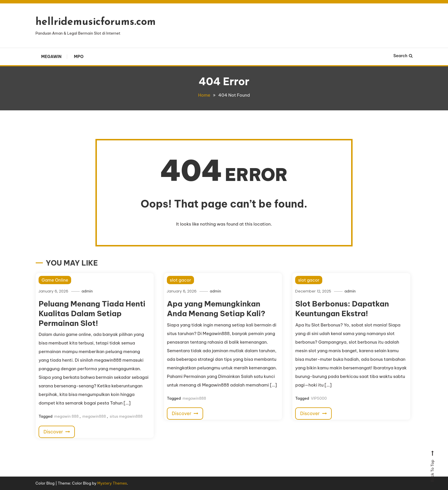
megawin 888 (66, 416)
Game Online (55, 280)
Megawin (51, 57)
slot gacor (180, 280)
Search (403, 56)
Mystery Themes (112, 483)
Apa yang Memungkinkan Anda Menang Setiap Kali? (216, 309)
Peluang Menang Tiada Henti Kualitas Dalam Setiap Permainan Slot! (92, 313)
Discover (57, 432)
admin (87, 291)
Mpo (79, 57)
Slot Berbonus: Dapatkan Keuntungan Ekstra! (342, 309)
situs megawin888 (126, 416)
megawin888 (94, 416)
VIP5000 (319, 398)
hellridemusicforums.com (96, 22)
